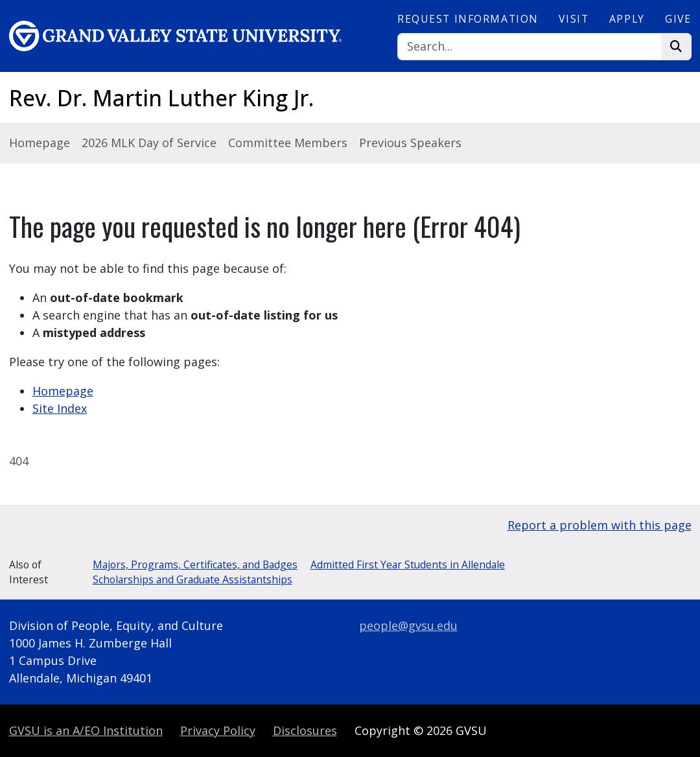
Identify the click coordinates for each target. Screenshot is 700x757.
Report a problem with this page (600, 525)
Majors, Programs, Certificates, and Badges (195, 565)
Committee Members (288, 143)
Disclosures (305, 730)
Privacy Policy (218, 730)
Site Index (60, 408)
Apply (627, 19)
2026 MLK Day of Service (149, 143)
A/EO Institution (86, 730)
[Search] (530, 47)
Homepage (40, 143)
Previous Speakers (410, 143)
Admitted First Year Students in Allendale (408, 565)
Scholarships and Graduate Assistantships (192, 579)
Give (678, 19)
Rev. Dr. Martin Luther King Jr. (161, 98)
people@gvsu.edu (408, 625)
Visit (574, 19)
